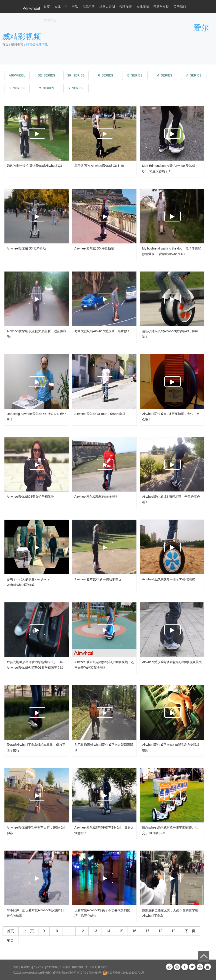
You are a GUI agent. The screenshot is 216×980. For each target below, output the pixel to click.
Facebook (185, 967)
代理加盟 (126, 7)
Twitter (192, 967)
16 (134, 931)
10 (56, 931)
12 (82, 931)
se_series (46, 75)
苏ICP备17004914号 (89, 973)
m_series (164, 75)
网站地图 (78, 967)
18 (160, 931)
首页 (47, 7)
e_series (135, 75)
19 (174, 931)
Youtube (200, 967)
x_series (76, 88)
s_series (17, 88)
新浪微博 (169, 967)
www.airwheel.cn (32, 973)
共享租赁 (88, 7)
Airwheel (17, 75)
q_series (46, 88)
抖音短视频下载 (37, 44)
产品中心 (39, 967)
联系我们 (50, 20)
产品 (75, 7)
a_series (194, 75)
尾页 (10, 940)
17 (147, 931)
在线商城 (52, 967)
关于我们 (90, 967)
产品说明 (65, 967)
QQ (208, 967)
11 (69, 931)
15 (121, 931)
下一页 (190, 931)
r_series (105, 75)
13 (95, 931)
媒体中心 (26, 967)
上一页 (28, 931)
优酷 (177, 967)
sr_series (76, 75)
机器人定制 (107, 7)
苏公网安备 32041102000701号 (124, 973)
